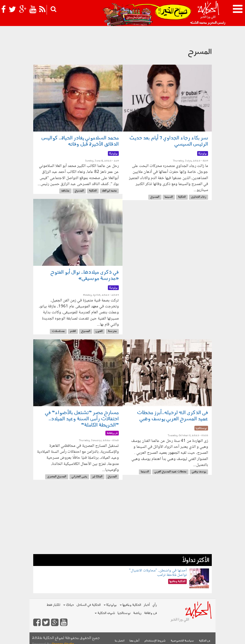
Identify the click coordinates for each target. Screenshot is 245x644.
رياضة (137, 613)
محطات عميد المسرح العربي (170, 472)
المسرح (155, 197)
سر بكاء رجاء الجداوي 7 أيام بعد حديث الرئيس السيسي (169, 141)
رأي (155, 605)
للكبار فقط (53, 605)
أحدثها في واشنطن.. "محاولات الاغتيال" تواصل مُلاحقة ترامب (158, 573)
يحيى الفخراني (79, 477)
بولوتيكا (110, 605)
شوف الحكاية (105, 613)
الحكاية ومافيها (130, 605)
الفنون (99, 331)
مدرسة (112, 331)
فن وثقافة (151, 613)
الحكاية (182, 197)
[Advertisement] (122, 519)
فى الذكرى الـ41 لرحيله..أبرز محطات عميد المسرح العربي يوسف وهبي (172, 416)
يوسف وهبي (199, 472)
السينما (169, 197)
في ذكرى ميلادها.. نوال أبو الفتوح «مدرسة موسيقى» (85, 276)
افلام (73, 331)
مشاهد (65, 191)
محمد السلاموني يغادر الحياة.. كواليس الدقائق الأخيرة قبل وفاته (80, 141)
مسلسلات (58, 331)
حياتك (69, 605)
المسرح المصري (57, 477)
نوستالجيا (124, 613)
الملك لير (97, 477)
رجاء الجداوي (199, 197)
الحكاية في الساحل (89, 605)
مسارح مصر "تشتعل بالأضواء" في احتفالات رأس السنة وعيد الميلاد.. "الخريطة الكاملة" (82, 419)
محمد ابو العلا (109, 191)
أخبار (147, 605)
